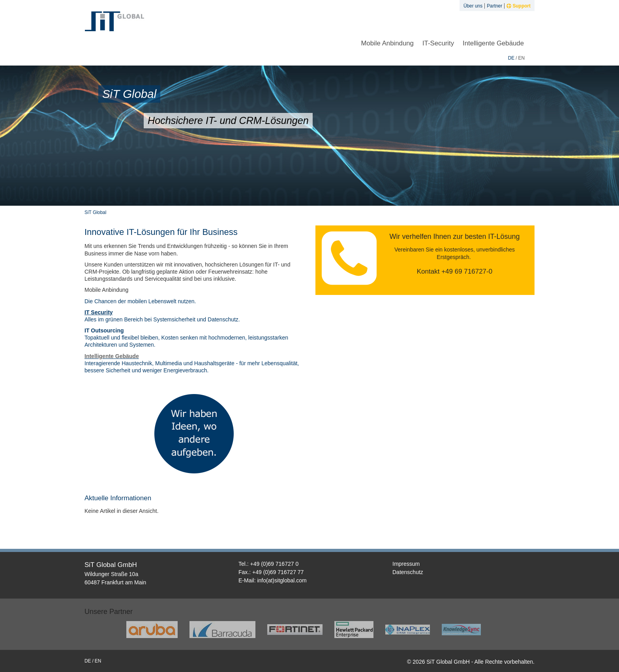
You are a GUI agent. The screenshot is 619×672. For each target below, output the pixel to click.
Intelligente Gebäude (493, 43)
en (521, 58)
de (511, 58)
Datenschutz (408, 572)
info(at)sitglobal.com (282, 580)
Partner (494, 6)
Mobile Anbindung (387, 43)
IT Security (99, 312)
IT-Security (438, 43)
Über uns (473, 6)
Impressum (406, 564)
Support (519, 6)
